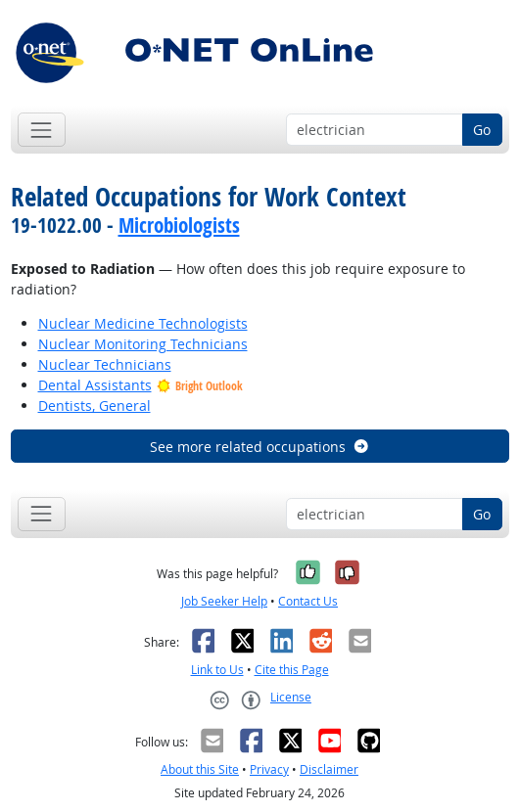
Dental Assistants (95, 385)
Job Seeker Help (224, 601)
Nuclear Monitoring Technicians (143, 344)
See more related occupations (260, 447)
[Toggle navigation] (42, 130)
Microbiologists (179, 225)
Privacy (269, 769)
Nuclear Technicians (105, 364)
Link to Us (217, 670)
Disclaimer (329, 769)
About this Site (200, 769)
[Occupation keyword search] (375, 130)
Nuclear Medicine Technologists (143, 323)
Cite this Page (292, 670)
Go (482, 130)
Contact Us (308, 601)
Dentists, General (94, 406)
